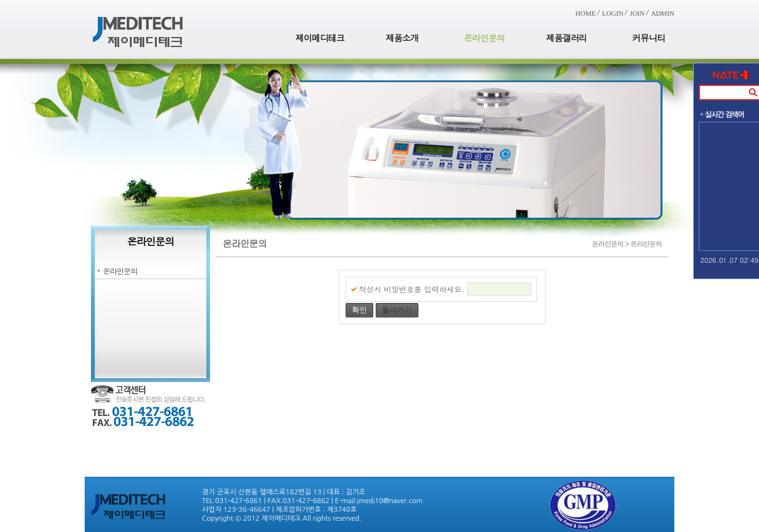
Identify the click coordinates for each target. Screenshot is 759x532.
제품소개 (402, 38)
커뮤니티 (649, 38)
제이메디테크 (320, 38)
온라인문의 (485, 38)
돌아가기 (397, 310)
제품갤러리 (567, 38)
